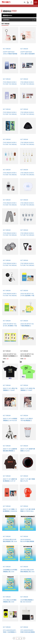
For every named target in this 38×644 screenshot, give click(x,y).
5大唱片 (6, 2)
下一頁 (24, 638)
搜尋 (25, 2)
